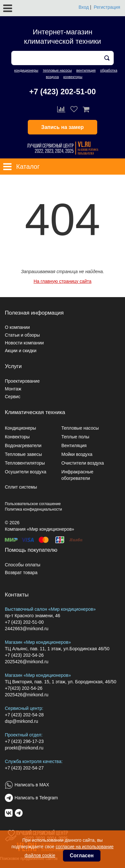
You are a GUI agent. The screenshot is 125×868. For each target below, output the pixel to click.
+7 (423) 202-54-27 (24, 768)
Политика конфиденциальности (33, 509)
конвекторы (73, 77)
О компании (17, 327)
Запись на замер (63, 127)
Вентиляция (74, 446)
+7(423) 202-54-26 (24, 688)
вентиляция (86, 70)
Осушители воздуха (26, 472)
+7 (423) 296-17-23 (24, 741)
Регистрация (107, 7)
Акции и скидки (21, 351)
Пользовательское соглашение (33, 504)
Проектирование (22, 381)
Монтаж (13, 389)
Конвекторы (17, 437)
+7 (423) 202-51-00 (62, 92)
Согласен (82, 856)
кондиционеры (26, 70)
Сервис (13, 397)
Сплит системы (21, 487)
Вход (84, 7)
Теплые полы (75, 437)
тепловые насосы (57, 70)
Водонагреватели (23, 446)
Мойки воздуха (77, 454)
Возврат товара (21, 573)
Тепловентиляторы (25, 463)
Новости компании (24, 343)
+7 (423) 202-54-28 (24, 715)
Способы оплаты (23, 565)
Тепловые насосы (80, 428)
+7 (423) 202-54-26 (24, 655)
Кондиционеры (21, 428)
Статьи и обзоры (22, 335)
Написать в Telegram (36, 798)
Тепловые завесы (23, 454)
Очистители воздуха (83, 463)
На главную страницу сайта (62, 281)
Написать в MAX (32, 785)
